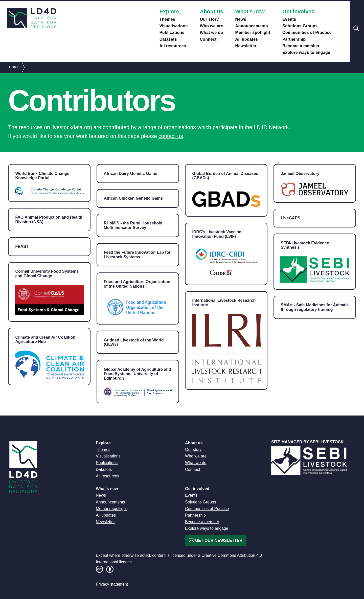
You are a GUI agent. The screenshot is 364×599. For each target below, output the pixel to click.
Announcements (252, 26)
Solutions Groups (300, 26)
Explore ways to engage (306, 52)
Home (14, 67)
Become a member (301, 46)
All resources (173, 46)
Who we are (211, 26)
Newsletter (246, 46)
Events (289, 19)
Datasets (168, 39)
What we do (211, 32)
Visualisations (174, 26)
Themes (167, 19)
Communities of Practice (307, 32)
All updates (247, 39)
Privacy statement (112, 584)
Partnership (294, 39)
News (241, 19)
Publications (172, 32)
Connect (208, 39)
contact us (171, 136)
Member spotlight (253, 32)
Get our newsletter (218, 540)
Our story (209, 19)
